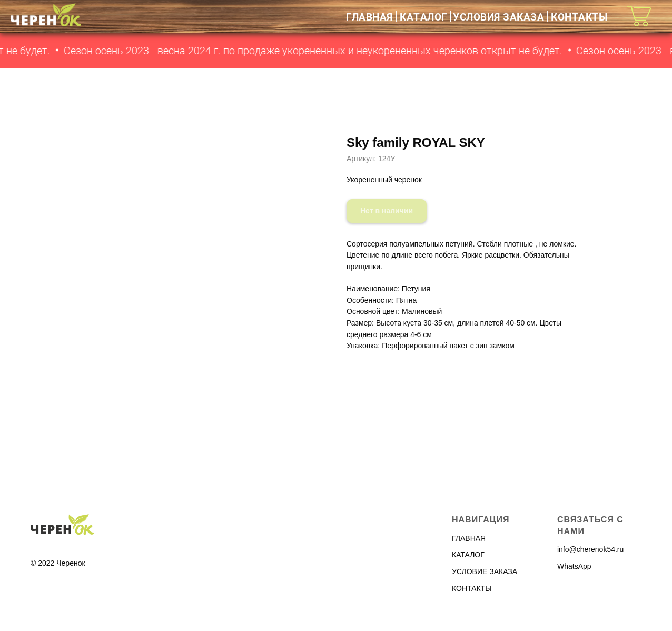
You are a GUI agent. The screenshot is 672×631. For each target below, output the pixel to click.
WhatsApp (574, 566)
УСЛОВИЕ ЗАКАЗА (485, 571)
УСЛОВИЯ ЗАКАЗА (498, 17)
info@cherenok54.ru (590, 549)
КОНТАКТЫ (579, 17)
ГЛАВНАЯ (369, 17)
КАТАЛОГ (424, 17)
